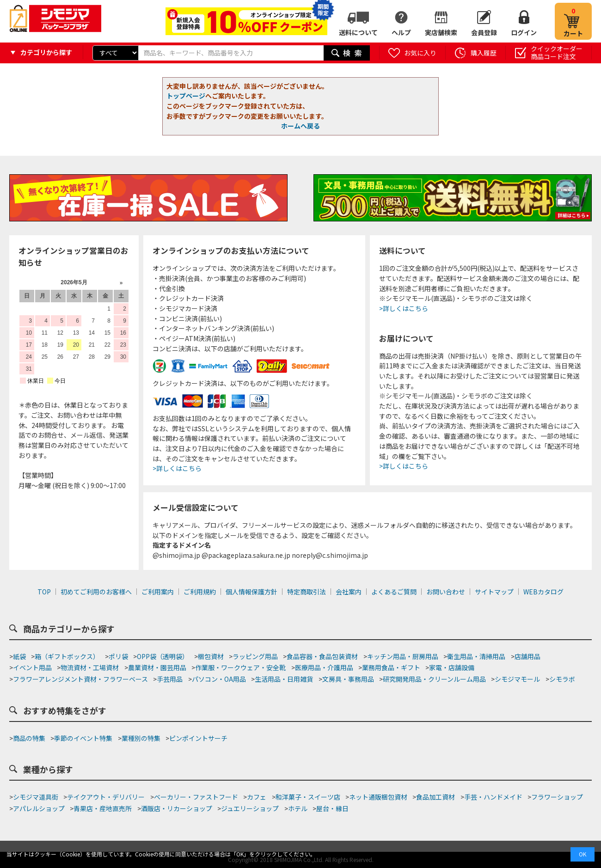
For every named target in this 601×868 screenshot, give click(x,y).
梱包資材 (211, 656)
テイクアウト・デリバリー (106, 797)
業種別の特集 (141, 738)
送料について (358, 32)
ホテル (298, 808)
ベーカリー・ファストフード (196, 797)
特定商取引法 (307, 592)
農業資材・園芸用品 (157, 667)
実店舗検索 (441, 32)
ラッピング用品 (255, 656)
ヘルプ (401, 32)
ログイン (524, 32)
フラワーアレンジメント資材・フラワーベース (80, 679)
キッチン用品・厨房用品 (403, 656)
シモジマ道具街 (36, 797)
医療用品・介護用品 (324, 667)
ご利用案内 (158, 592)
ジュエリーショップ (250, 808)
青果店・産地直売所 (103, 808)
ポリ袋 (118, 656)
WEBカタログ (543, 592)
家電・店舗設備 (452, 667)
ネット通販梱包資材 (378, 797)
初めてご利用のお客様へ (96, 592)
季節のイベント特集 (83, 738)
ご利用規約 (200, 592)
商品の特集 (29, 738)
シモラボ (562, 679)
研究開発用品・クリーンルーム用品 (434, 679)
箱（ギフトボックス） (67, 656)
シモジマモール (517, 679)
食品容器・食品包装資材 (322, 656)
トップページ (186, 96)
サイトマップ (494, 592)
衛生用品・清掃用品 (476, 656)
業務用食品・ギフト (391, 667)
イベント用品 (32, 667)
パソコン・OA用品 (219, 679)
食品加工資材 (435, 797)
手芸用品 (170, 679)
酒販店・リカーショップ (177, 808)
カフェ (257, 797)
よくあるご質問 (394, 592)
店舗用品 (527, 656)
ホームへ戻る (300, 126)
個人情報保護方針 (251, 592)
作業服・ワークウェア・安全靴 (240, 667)
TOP (44, 592)
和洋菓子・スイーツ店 (308, 797)
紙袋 (19, 656)
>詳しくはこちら (177, 468)
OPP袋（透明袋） (163, 656)
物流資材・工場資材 (90, 667)
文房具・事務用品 (348, 679)
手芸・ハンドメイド (493, 797)
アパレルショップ (39, 808)
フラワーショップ (557, 797)
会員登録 (484, 32)
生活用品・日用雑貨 (284, 679)
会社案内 (349, 592)
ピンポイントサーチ (198, 738)
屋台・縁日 (332, 808)
